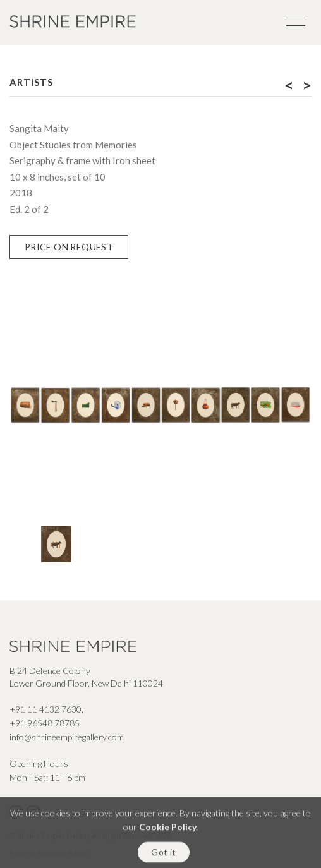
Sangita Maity (39, 128)
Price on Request (69, 247)
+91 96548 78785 (45, 723)
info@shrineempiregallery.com (67, 737)
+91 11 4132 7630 (45, 709)
